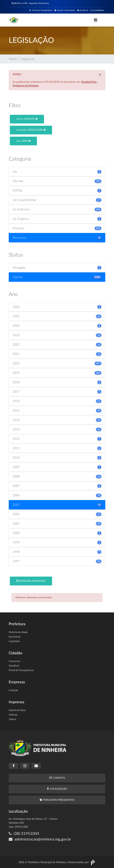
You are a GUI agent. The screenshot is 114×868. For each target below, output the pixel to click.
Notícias (13, 715)
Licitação (13, 690)
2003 (23, 141)
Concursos (14, 661)
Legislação (14, 641)
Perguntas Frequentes (57, 800)
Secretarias (15, 637)
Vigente (27, 119)
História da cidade (18, 632)
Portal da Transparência (41, 10)
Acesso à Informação (65, 10)
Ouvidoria (83, 10)
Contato (57, 778)
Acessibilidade (97, 10)
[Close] (100, 75)
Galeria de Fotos (17, 710)
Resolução (31, 130)
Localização (57, 789)
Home (13, 59)
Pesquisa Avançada (31, 581)
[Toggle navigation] (96, 20)
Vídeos (12, 719)
